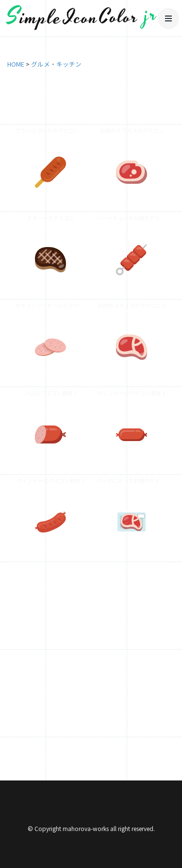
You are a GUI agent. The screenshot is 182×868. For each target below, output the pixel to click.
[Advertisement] (91, 665)
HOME (16, 64)
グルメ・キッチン (56, 64)
